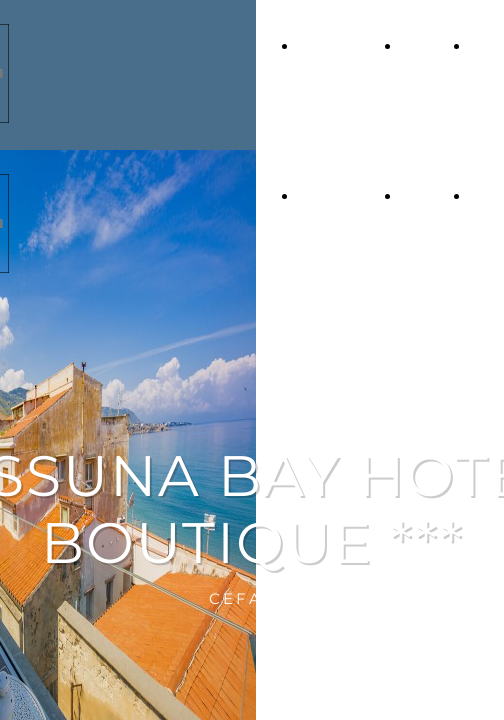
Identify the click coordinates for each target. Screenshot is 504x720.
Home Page (339, 46)
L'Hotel (425, 46)
